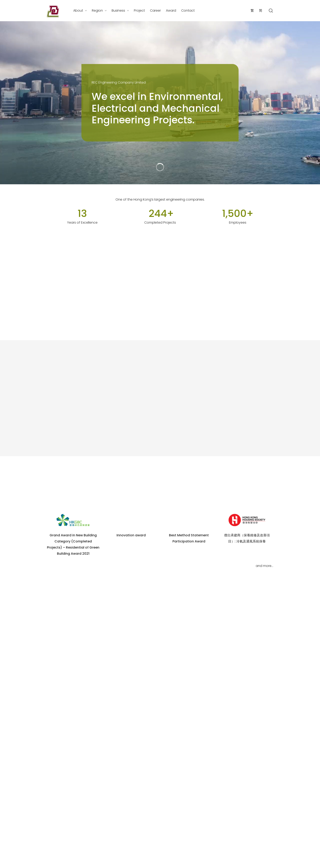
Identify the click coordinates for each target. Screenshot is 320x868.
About (78, 10)
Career (155, 10)
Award (171, 10)
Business (118, 10)
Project (139, 10)
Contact (188, 10)
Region (97, 10)
